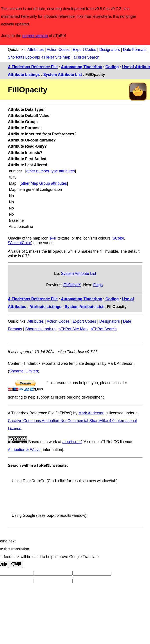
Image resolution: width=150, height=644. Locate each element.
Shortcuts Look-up (24, 57)
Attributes (36, 50)
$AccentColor (20, 243)
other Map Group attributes (44, 183)
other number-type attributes (51, 171)
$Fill (53, 238)
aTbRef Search (86, 57)
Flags (98, 285)
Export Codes (85, 50)
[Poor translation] (16, 564)
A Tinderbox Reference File (33, 67)
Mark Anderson (91, 413)
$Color (119, 238)
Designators (110, 50)
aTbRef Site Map (56, 57)
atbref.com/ (72, 442)
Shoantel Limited (24, 371)
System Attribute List (62, 75)
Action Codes (58, 50)
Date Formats (135, 50)
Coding (112, 67)
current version (35, 36)
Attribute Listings (24, 75)
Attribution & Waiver (25, 450)
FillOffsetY (72, 285)
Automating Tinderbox (81, 67)
